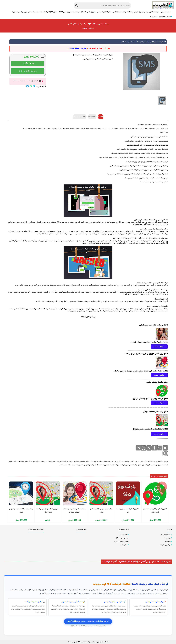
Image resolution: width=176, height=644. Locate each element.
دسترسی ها (92, 117)
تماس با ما (124, 545)
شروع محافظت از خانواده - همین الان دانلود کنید (88, 621)
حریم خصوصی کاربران (121, 541)
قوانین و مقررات (165, 545)
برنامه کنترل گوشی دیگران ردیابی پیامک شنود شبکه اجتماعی (142, 42)
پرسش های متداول (122, 538)
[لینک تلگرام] (27, 87)
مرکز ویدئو (167, 538)
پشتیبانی (154, 16)
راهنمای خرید (124, 535)
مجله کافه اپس (165, 16)
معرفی (100, 117)
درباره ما (168, 541)
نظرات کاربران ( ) (80, 117)
